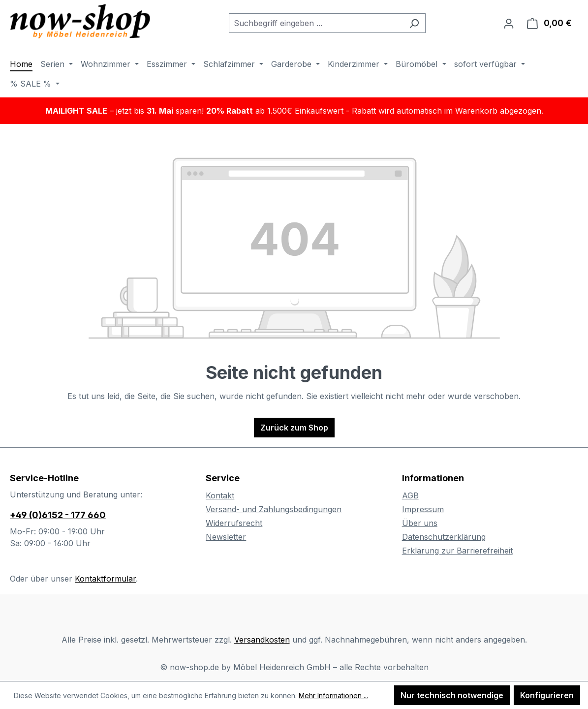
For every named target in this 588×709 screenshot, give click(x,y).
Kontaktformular (105, 579)
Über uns (420, 523)
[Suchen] (414, 23)
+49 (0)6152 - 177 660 (58, 515)
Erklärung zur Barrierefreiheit (457, 551)
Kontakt (220, 495)
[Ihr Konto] (509, 23)
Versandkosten (262, 640)
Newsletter (226, 537)
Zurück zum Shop (294, 428)
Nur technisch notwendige (452, 695)
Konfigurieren (547, 695)
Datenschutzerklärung (444, 537)
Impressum (423, 509)
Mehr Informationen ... (333, 695)
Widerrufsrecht (234, 523)
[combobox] (316, 23)
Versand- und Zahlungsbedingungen (274, 509)
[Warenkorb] (549, 23)
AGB (410, 495)
